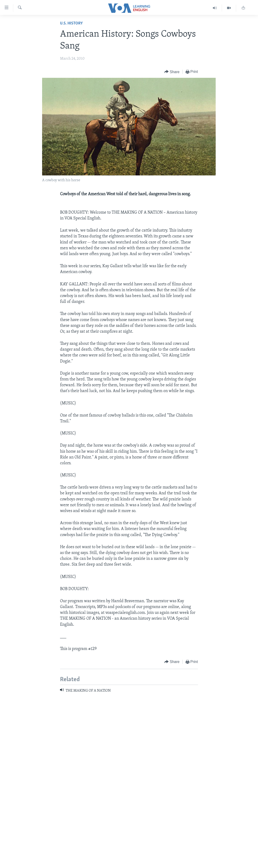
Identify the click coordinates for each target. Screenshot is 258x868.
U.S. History (71, 23)
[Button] (172, 72)
